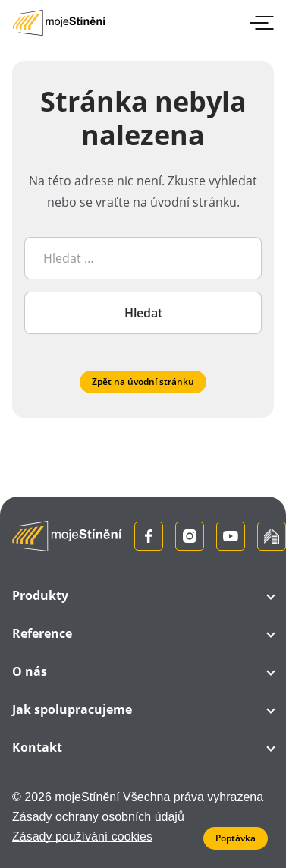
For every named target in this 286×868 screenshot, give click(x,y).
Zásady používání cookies (82, 836)
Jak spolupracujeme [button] (72, 709)
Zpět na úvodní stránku (143, 382)
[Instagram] (190, 536)
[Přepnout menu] (259, 23)
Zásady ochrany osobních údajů (98, 817)
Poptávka (236, 838)
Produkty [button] (40, 595)
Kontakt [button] (37, 747)
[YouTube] (231, 536)
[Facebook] (149, 536)
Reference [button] (42, 633)
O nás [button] (30, 671)
